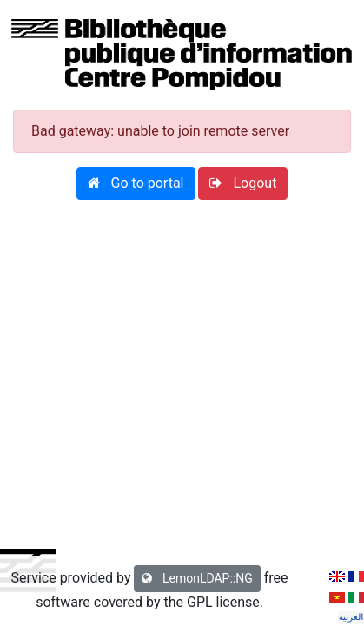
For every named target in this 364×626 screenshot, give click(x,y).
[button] (136, 183)
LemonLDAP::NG (197, 578)
